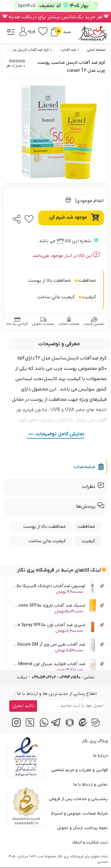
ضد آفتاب (69, 50)
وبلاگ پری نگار (95, 741)
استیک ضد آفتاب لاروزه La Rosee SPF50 (58, 606)
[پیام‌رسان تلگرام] (55, 726)
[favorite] (29, 217)
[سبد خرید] (54, 32)
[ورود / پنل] (27, 31)
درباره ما (100, 756)
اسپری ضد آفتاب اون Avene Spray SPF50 (58, 626)
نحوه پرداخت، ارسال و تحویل (82, 828)
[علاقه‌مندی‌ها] (43, 31)
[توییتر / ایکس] (29, 726)
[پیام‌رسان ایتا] (82, 726)
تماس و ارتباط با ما (91, 785)
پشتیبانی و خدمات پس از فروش (78, 799)
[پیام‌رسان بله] (95, 726)
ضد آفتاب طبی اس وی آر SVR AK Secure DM (58, 645)
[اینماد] (26, 757)
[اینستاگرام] (16, 726)
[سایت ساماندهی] (26, 806)
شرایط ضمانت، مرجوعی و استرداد (79, 814)
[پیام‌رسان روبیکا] (69, 726)
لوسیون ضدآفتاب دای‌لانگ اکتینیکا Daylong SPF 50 (58, 587)
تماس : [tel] (63, 677)
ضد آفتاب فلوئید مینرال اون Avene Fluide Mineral (58, 665)
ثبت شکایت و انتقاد (90, 842)
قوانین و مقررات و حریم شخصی (79, 770)
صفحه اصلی (96, 50)
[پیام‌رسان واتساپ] (42, 726)
